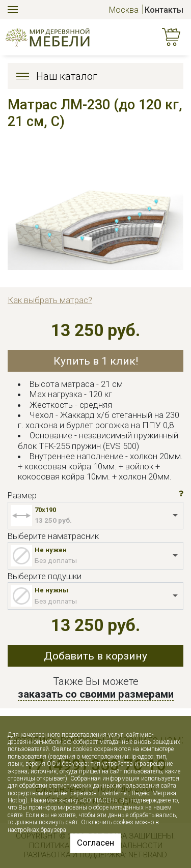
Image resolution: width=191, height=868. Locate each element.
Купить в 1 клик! (96, 361)
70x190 (45, 510)
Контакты (164, 10)
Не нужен (51, 550)
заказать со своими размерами (96, 694)
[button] (181, 494)
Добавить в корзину (95, 656)
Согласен (95, 843)
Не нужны (51, 590)
